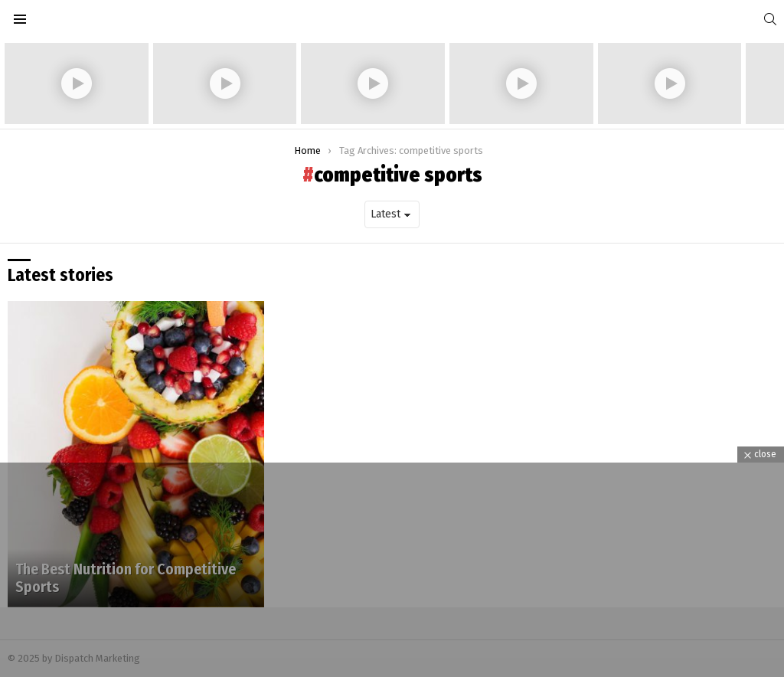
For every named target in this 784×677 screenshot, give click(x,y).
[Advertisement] (392, 570)
